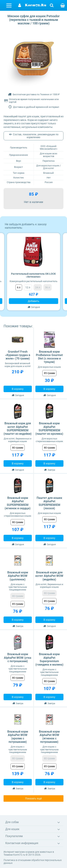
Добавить (34, 301)
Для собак (12, 822)
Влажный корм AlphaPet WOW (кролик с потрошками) (18, 737)
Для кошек (12, 829)
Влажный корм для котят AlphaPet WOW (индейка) (49, 576)
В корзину (18, 389)
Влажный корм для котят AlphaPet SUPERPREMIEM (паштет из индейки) (18, 429)
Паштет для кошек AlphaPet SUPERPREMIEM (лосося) (49, 503)
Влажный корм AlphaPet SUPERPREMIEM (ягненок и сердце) (18, 503)
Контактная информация (22, 843)
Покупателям (14, 836)
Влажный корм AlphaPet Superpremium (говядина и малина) (49, 659)
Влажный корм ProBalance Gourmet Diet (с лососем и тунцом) (49, 357)
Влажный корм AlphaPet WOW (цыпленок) (18, 576)
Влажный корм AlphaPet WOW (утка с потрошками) (18, 658)
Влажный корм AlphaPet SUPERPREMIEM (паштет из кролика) (49, 429)
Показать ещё (33, 798)
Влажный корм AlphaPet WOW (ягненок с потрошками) (49, 737)
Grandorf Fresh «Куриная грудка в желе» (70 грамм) (18, 355)
